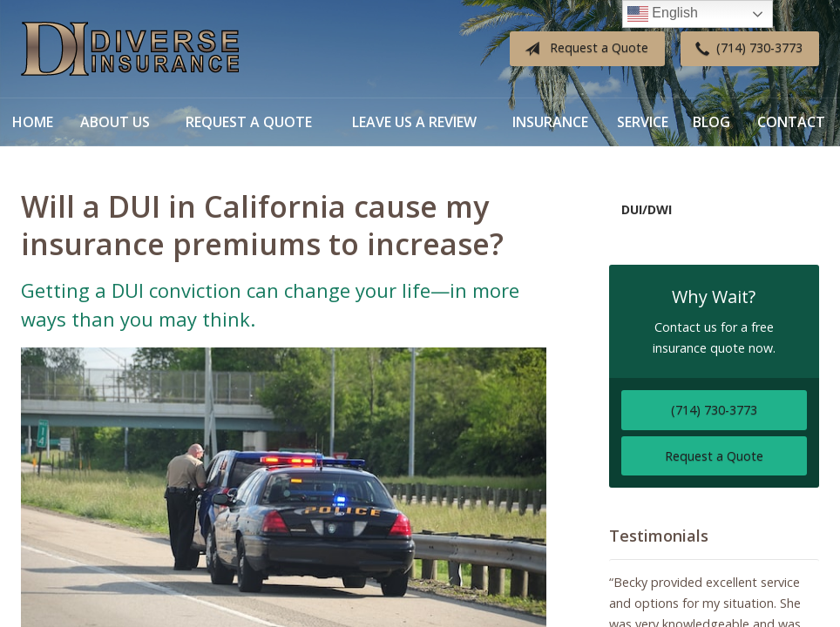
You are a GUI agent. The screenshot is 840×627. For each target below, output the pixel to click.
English (663, 14)
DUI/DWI (647, 209)
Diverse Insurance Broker (130, 49)
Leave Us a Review (414, 122)
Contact (791, 122)
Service (643, 122)
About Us (115, 122)
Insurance (550, 122)
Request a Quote (583, 49)
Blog (711, 122)
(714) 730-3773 (745, 49)
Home (33, 122)
